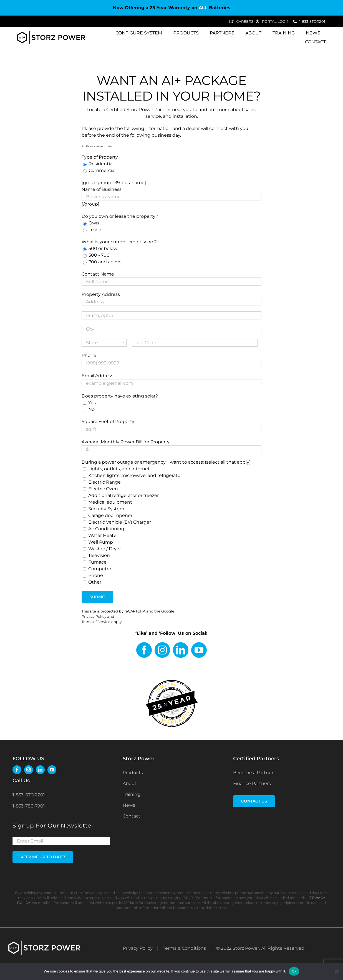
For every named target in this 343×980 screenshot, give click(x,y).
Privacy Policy (94, 617)
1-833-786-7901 (29, 806)
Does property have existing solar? (120, 396)
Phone (89, 355)
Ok (294, 971)
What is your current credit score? (119, 242)
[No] (336, 971)
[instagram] (162, 650)
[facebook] (144, 650)
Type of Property (100, 157)
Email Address (97, 376)
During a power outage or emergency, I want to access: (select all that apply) (166, 462)
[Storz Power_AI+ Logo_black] (51, 33)
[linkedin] (181, 650)
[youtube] (199, 650)
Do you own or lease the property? (120, 216)
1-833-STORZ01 (29, 795)
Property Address (101, 294)
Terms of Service (96, 622)
